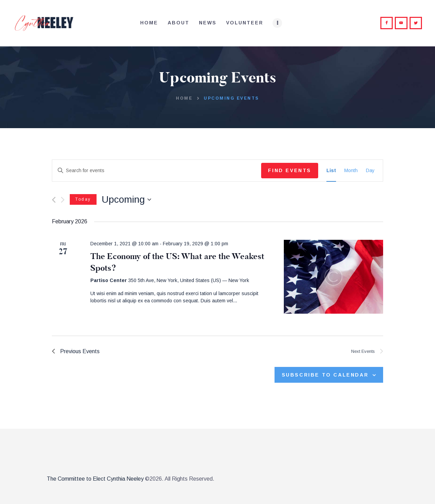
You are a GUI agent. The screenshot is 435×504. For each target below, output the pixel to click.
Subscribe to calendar (325, 375)
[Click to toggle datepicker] (126, 200)
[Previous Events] (54, 200)
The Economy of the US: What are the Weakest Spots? (177, 262)
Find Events (290, 170)
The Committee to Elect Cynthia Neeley (95, 479)
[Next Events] (63, 200)
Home (184, 98)
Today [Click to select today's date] (83, 199)
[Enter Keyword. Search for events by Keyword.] (157, 171)
